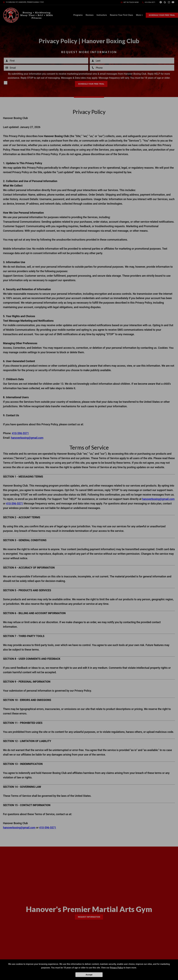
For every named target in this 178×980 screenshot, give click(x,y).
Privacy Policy (117, 968)
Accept (89, 975)
